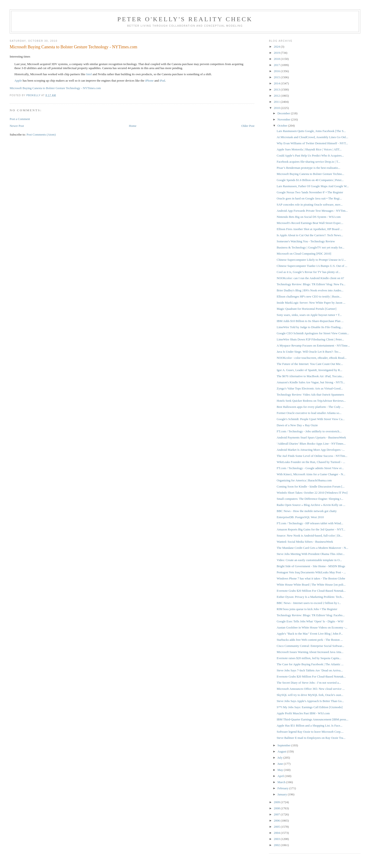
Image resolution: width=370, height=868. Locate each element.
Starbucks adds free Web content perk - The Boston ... (310, 640)
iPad (162, 81)
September (284, 745)
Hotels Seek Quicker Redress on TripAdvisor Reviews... (311, 401)
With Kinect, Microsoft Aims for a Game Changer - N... (311, 474)
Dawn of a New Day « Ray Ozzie (297, 425)
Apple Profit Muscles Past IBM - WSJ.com (303, 713)
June (281, 764)
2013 (277, 89)
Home (133, 126)
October (283, 126)
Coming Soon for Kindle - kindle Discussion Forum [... (311, 486)
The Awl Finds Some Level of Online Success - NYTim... (312, 456)
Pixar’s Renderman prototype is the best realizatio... (309, 168)
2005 (277, 827)
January (283, 794)
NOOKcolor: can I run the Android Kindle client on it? (311, 278)
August (282, 751)
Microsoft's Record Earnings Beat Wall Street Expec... (310, 223)
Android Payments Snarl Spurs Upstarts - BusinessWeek (311, 437)
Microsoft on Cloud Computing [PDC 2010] (304, 254)
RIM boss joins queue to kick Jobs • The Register (307, 609)
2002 (277, 845)
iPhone (149, 81)
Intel (89, 74)
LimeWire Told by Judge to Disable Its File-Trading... (310, 327)
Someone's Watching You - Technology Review (306, 241)
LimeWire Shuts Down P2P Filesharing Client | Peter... (310, 339)
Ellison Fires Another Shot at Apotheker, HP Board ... (310, 229)
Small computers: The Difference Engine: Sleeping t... (310, 499)
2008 (277, 808)
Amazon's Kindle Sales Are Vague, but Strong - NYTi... (311, 382)
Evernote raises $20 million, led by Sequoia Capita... (309, 658)
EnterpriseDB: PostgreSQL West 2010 (300, 517)
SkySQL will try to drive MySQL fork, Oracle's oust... (310, 695)
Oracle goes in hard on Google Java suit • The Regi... (309, 198)
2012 (277, 96)
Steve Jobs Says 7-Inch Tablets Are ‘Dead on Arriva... (310, 670)
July (280, 758)
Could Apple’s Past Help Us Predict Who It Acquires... (310, 155)
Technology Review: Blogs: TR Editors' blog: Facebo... (311, 615)
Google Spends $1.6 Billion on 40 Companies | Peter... (310, 180)
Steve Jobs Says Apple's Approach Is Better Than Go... (310, 701)
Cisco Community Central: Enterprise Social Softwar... (311, 646)
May (281, 770)
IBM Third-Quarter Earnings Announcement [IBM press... (313, 719)
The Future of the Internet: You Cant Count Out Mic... (310, 364)
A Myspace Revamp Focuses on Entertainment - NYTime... (313, 345)
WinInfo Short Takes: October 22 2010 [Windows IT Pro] (312, 493)
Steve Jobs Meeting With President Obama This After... (311, 554)
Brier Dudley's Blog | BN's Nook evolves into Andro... (310, 290)
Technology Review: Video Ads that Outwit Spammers (310, 395)
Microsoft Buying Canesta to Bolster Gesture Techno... (311, 174)
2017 (277, 65)
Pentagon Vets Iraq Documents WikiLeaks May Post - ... (311, 572)
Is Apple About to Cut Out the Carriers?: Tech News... (310, 235)
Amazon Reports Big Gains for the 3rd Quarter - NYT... (311, 529)
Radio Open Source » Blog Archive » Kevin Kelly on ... (311, 505)
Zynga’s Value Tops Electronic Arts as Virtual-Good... (310, 388)
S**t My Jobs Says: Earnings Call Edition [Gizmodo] (310, 707)
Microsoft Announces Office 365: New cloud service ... (311, 689)
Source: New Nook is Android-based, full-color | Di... (310, 535)
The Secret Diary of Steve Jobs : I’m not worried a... (309, 683)
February (283, 788)
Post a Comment (20, 119)
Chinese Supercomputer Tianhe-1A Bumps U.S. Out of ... (312, 266)
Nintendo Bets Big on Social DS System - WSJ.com (309, 217)
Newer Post (17, 126)
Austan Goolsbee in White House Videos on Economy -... (312, 627)
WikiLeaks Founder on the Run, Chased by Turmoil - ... (311, 462)
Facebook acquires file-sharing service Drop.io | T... (309, 162)
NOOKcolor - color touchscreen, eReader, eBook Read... (312, 358)
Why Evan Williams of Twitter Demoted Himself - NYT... (312, 143)
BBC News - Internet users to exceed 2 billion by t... (309, 603)
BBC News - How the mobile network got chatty (307, 511)
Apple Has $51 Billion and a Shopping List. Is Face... (310, 725)
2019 (277, 53)
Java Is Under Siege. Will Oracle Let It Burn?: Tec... (309, 352)
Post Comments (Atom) (41, 134)
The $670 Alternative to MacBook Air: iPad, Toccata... (310, 376)
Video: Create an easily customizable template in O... (309, 560)
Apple (18, 81)
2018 (277, 59)
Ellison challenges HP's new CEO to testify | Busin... (309, 296)
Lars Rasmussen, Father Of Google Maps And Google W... (313, 186)
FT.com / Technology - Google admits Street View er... (310, 468)
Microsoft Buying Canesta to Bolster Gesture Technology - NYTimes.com (55, 88)
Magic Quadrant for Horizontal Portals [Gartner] (307, 309)
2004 (277, 833)
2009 (277, 802)
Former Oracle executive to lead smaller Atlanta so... (309, 413)
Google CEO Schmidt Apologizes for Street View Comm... (313, 333)
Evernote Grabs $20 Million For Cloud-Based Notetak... (311, 591)
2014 (277, 83)
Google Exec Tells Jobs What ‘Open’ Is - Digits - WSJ (310, 621)
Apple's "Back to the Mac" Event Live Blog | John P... (310, 634)
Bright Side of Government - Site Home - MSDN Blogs (311, 566)
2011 (277, 102)
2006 (277, 820)
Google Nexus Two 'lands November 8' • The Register (310, 192)
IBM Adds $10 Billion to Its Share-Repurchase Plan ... (310, 321)
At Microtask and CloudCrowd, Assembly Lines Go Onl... (313, 137)
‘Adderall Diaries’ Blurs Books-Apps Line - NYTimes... (311, 444)
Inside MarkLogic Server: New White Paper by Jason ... (311, 303)
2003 (277, 839)
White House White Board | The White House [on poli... (311, 585)
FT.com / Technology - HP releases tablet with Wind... (310, 523)
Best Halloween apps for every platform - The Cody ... (310, 407)
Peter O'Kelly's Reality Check (185, 19)
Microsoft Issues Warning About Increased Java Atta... (310, 652)
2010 (277, 108)
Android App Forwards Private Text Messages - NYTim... (312, 211)
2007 (277, 814)
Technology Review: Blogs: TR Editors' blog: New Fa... (311, 284)
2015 (277, 77)
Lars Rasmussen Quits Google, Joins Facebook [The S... (311, 131)
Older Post (248, 126)
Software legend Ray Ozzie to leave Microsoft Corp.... (310, 732)
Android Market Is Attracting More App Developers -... (311, 450)
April (281, 776)
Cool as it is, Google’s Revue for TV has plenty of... (309, 272)
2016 (277, 71)
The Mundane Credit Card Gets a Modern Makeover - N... (313, 548)
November (284, 119)
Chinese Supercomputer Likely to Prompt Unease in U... (311, 260)
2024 (277, 47)
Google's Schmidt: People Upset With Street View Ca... (311, 419)
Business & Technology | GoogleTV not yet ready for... (311, 247)
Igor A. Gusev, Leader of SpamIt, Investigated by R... (310, 370)
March (282, 782)
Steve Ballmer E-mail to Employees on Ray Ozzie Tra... (311, 738)
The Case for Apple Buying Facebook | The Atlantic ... (310, 664)
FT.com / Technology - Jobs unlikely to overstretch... (309, 431)
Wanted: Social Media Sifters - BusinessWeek (305, 542)
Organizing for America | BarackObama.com (304, 480)
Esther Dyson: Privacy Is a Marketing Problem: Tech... (310, 597)
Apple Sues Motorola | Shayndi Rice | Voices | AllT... (309, 149)
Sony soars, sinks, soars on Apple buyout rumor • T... (309, 315)
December (284, 113)
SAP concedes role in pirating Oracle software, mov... (310, 205)
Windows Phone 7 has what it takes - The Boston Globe (311, 578)
